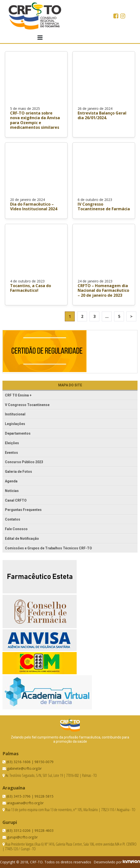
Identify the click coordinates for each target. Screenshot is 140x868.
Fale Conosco (16, 529)
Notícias (12, 491)
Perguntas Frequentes (23, 510)
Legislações (15, 424)
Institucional (15, 414)
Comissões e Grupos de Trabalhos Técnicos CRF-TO (48, 548)
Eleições (12, 443)
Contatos (13, 519)
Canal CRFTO (16, 500)
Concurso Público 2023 (24, 462)
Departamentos (18, 433)
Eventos (11, 453)
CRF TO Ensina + (18, 395)
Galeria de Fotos (18, 472)
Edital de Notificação (22, 539)
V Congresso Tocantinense (27, 405)
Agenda (11, 481)
